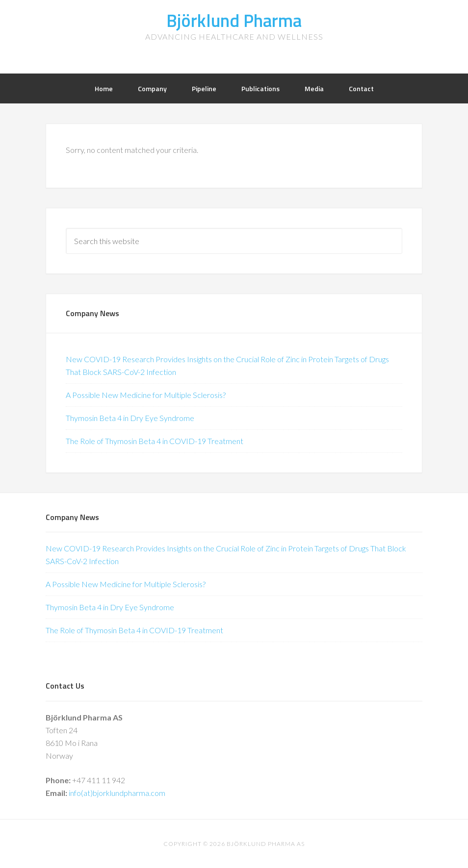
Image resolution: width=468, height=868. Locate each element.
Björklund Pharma (234, 20)
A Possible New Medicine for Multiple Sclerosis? (146, 395)
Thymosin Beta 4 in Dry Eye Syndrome (130, 418)
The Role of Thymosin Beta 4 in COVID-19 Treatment (155, 441)
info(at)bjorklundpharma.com (117, 793)
